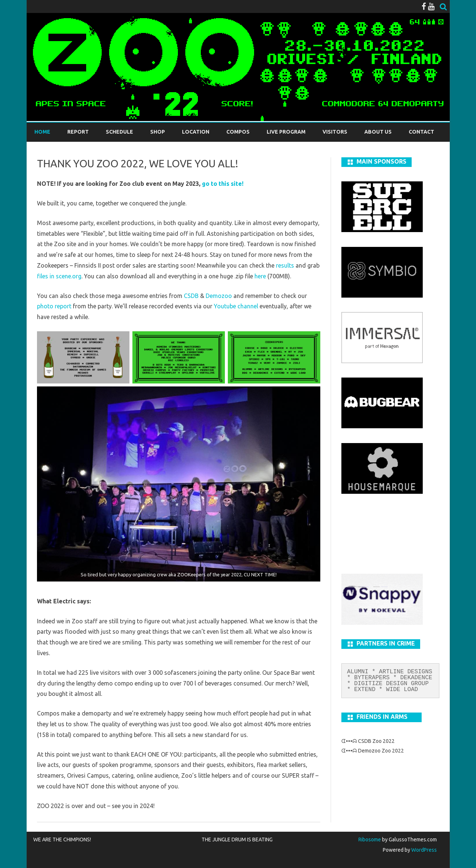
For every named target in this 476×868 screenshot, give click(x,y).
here (260, 276)
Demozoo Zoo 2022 (381, 751)
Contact (421, 132)
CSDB (191, 296)
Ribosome (370, 839)
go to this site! (223, 184)
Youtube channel (236, 306)
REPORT (78, 132)
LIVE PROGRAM (286, 132)
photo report (54, 306)
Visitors (335, 132)
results (285, 265)
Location (196, 132)
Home (42, 132)
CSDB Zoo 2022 (376, 741)
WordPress (423, 850)
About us (378, 132)
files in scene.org (59, 276)
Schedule (119, 132)
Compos (238, 132)
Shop (158, 132)
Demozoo (219, 296)
